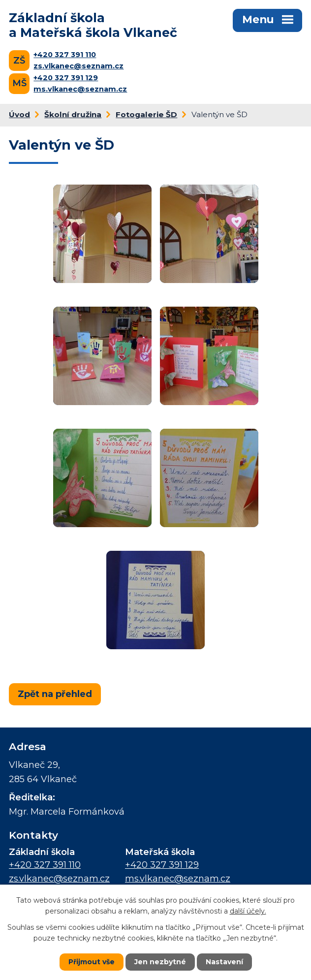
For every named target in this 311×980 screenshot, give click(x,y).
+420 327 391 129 (66, 78)
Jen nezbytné (160, 962)
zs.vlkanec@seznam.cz (78, 66)
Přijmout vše (92, 962)
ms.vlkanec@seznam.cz (80, 89)
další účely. (248, 911)
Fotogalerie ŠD (146, 114)
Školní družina (73, 114)
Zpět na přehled (55, 694)
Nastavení (224, 962)
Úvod (19, 114)
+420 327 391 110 (65, 55)
